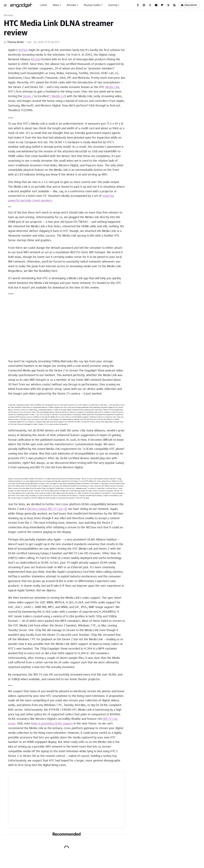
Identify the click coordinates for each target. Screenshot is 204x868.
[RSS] (174, 5)
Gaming (113, 5)
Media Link (112, 87)
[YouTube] (156, 5)
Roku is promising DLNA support (52, 724)
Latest (43, 5)
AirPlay (23, 50)
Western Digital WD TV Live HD (47, 509)
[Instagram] (144, 5)
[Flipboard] (162, 5)
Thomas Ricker (16, 42)
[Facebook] (138, 5)
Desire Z (28, 96)
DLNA (36, 60)
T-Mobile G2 (57, 96)
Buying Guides (92, 5)
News (56, 5)
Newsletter (189, 5)
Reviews (71, 5)
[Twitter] (150, 5)
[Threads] (168, 5)
